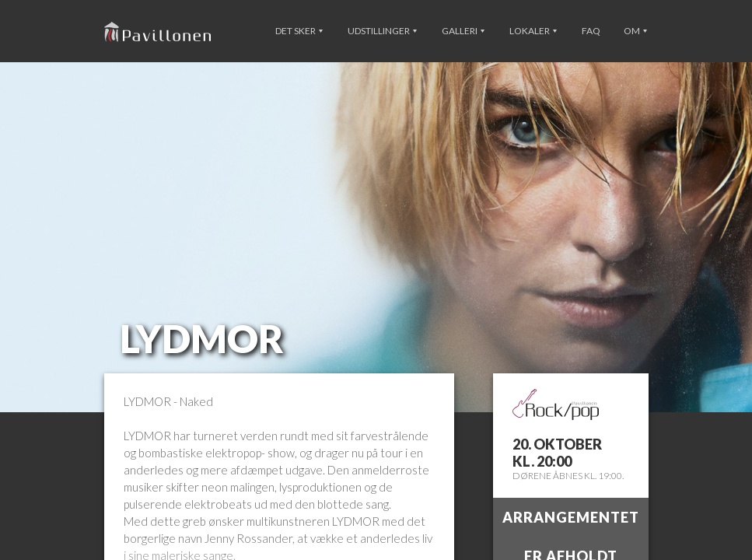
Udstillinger (382, 31)
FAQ (591, 31)
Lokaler (533, 31)
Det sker (299, 31)
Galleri (463, 31)
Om (635, 31)
